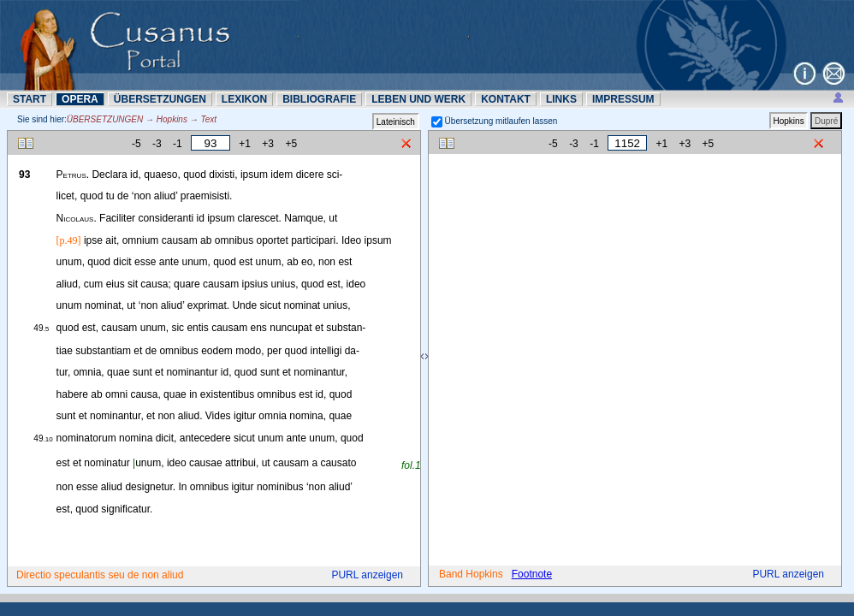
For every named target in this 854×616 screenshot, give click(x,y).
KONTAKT (506, 99)
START (30, 99)
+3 (268, 144)
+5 (291, 144)
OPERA (80, 99)
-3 (157, 144)
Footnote (532, 574)
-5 (136, 144)
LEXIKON (244, 99)
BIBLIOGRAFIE (319, 99)
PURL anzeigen (367, 575)
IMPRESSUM (623, 99)
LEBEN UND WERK (418, 99)
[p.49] (69, 240)
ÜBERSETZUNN (160, 99)
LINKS (561, 99)
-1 (178, 144)
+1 (245, 144)
